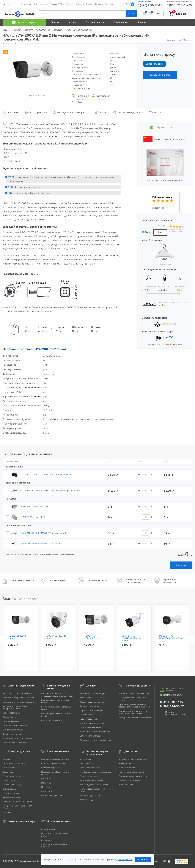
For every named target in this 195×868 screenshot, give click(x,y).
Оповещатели (87, 763)
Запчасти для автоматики (14, 742)
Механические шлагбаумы (92, 702)
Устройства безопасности (15, 726)
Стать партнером (41, 4)
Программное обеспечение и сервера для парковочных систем (134, 706)
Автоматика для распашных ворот (18, 698)
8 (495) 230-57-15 (150, 5)
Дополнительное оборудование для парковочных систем (134, 712)
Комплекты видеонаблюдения (55, 759)
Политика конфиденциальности (175, 713)
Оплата (89, 4)
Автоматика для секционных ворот (19, 702)
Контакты (99, 4)
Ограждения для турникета (15, 763)
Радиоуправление (11, 721)
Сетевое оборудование (52, 796)
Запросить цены (154, 64)
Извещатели (86, 759)
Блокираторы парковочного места (135, 718)
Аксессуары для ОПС (90, 800)
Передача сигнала (50, 787)
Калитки (6, 759)
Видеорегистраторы (51, 768)
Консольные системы (13, 734)
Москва (6, 4)
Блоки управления (11, 713)
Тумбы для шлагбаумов (90, 706)
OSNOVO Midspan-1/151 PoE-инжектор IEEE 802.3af (46, 475)
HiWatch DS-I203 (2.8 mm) (56, 637)
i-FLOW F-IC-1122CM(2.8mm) (92, 637)
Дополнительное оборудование (17, 738)
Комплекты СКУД (10, 768)
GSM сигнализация (89, 776)
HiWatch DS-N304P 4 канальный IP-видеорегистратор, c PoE (50, 491)
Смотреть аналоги (160, 75)
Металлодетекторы (11, 797)
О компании (26, 4)
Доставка (80, 4)
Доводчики (8, 772)
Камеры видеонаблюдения (54, 763)
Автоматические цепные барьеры (96, 740)
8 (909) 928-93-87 (172, 706)
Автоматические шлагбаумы (93, 694)
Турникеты (8, 812)
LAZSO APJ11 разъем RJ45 (32, 517)
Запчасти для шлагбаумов (92, 736)
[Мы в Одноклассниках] (169, 861)
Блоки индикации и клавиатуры (95, 785)
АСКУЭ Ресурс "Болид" (90, 796)
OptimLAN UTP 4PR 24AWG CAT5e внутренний (43, 533)
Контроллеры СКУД (12, 785)
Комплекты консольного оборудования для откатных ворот (57, 695)
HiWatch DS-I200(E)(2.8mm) (18, 637)
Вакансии (109, 4)
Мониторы (46, 783)
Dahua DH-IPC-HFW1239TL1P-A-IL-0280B (131, 638)
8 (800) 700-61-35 (179, 5)
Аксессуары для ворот (52, 720)
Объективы (46, 779)
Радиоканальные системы (92, 780)
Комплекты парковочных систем (134, 694)
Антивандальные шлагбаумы (93, 698)
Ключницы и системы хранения (17, 802)
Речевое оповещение (90, 768)
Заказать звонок (144, 2)
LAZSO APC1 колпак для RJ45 (34, 507)
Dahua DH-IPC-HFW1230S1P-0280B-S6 (171, 637)
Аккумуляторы (48, 840)
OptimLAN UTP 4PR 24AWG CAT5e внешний (41, 544)
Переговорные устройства (131, 772)
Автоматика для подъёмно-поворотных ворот (15, 707)
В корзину (181, 565)
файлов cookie (124, 860)
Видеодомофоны (127, 763)
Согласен (143, 860)
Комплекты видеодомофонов (132, 759)
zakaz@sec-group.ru (171, 695)
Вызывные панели (127, 768)
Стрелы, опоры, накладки (92, 710)
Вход (159, 14)
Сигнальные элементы (13, 730)
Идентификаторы (11, 793)
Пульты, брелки (10, 717)
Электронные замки (12, 776)
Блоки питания (48, 829)
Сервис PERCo (57, 4)
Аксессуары (47, 791)
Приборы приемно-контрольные (95, 772)
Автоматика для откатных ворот (17, 694)
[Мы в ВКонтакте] (164, 861)
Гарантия (70, 4)
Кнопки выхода (10, 789)
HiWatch (114, 54)
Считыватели (9, 780)
